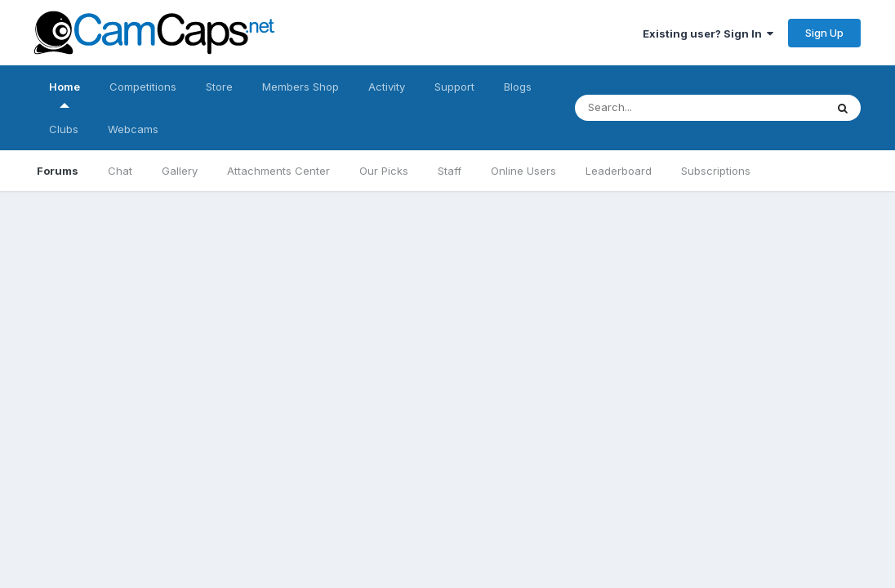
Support (454, 87)
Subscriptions (716, 171)
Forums (58, 171)
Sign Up (824, 33)
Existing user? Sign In (708, 33)
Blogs (518, 87)
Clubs (64, 129)
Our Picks (384, 171)
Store (219, 87)
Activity (387, 87)
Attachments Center (278, 171)
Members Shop (301, 87)
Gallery (180, 171)
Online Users (523, 171)
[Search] (684, 108)
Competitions (143, 87)
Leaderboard (619, 171)
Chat (120, 171)
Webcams (133, 129)
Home (65, 94)
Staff (450, 171)
